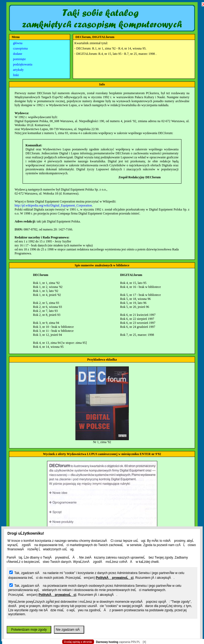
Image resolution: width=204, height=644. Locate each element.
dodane (18, 54)
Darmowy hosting (107, 642)
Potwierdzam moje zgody (29, 630)
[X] (144, 642)
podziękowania (23, 64)
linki (16, 75)
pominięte (19, 59)
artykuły (18, 70)
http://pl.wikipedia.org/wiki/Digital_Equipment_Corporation (53, 205)
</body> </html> (102, 27)
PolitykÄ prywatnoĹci (114, 578)
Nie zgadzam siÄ (69, 630)
